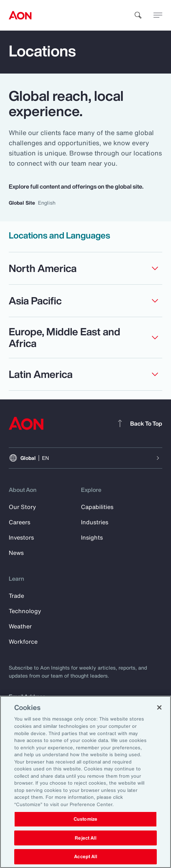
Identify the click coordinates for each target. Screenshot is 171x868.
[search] (138, 15)
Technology (25, 611)
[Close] (159, 707)
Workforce (23, 642)
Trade (16, 596)
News (16, 553)
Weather (20, 626)
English (47, 203)
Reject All (85, 838)
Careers (20, 522)
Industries (95, 522)
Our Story (22, 507)
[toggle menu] (158, 15)
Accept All (85, 857)
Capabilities (97, 507)
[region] (85, 782)
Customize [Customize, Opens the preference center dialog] (85, 819)
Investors (21, 537)
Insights (92, 537)
